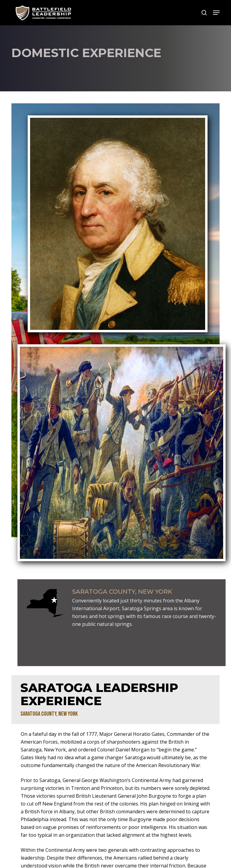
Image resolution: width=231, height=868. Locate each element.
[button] (216, 13)
